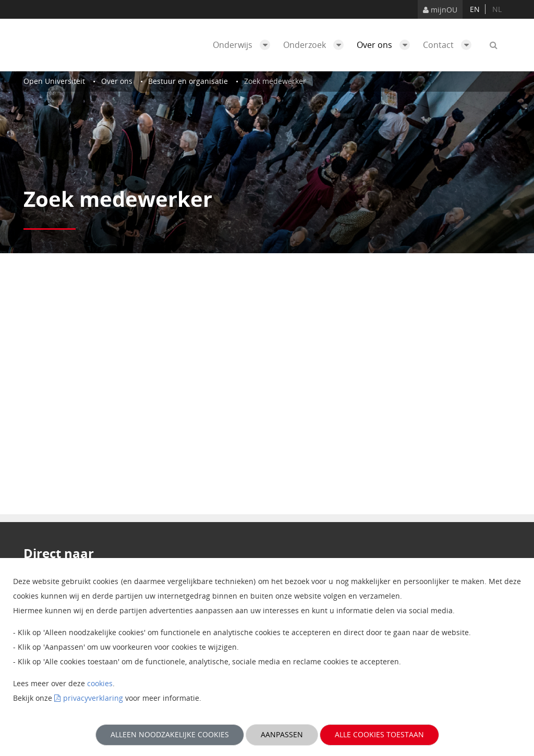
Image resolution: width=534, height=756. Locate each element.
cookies (100, 683)
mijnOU (440, 10)
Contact (450, 45)
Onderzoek (316, 45)
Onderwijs (244, 45)
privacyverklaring (93, 698)
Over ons (386, 45)
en (475, 9)
